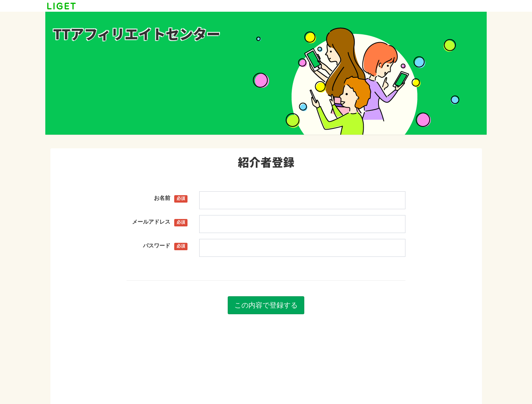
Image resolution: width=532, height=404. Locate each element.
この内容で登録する (266, 305)
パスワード (165, 246)
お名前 (171, 198)
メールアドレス (160, 222)
